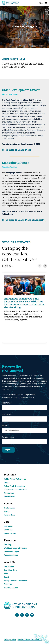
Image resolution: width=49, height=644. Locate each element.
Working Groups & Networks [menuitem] (15, 548)
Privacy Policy (10, 640)
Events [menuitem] (7, 511)
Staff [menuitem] (6, 574)
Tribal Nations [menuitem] (10, 497)
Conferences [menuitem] (9, 508)
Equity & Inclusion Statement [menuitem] (16, 581)
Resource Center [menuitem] (11, 555)
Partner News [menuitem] (10, 515)
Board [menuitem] (6, 577)
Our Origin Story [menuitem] (11, 570)
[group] (24, 308)
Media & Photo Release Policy (30, 640)
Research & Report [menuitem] (12, 552)
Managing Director (15, 163)
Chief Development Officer (21, 90)
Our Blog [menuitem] (8, 545)
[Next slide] (45, 266)
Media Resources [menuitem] (11, 588)
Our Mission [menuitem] (9, 566)
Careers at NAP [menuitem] (10, 533)
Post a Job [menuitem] (8, 530)
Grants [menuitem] (7, 482)
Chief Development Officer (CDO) (20, 100)
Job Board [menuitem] (8, 526)
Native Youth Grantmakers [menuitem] (15, 486)
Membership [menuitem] (9, 493)
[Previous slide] (40, 266)
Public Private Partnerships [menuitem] (15, 479)
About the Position (9, 167)
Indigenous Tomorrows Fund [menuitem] (16, 489)
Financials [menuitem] (8, 584)
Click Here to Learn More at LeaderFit (24, 220)
